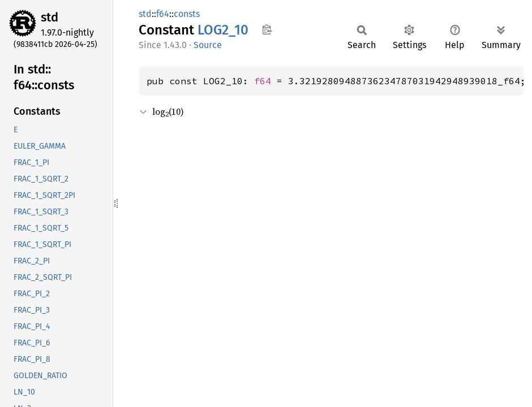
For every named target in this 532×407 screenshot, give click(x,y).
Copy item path (267, 29)
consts (187, 14)
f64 (163, 14)
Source (208, 45)
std (50, 17)
